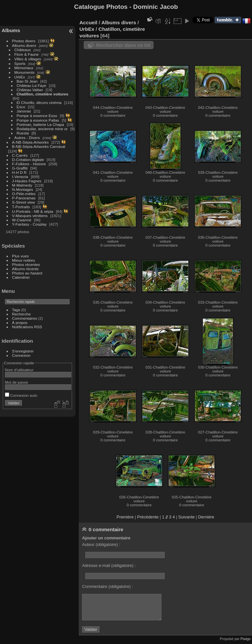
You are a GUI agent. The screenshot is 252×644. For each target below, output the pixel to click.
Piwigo (246, 639)
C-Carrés (20, 155)
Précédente (148, 517)
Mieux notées (24, 260)
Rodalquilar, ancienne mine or (42, 129)
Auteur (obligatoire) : (101, 544)
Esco (21, 107)
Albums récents (25, 269)
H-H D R (19, 172)
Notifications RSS (27, 327)
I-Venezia (20, 177)
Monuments (24, 72)
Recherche (21, 314)
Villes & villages (28, 59)
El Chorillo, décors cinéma (39, 102)
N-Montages (23, 189)
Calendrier (21, 277)
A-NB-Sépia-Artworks (31, 142)
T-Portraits (21, 207)
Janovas (24, 111)
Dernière (206, 517)
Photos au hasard (27, 273)
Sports (20, 63)
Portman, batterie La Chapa (41, 124)
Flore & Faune (27, 54)
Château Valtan (30, 90)
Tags (16, 310)
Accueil (88, 22)
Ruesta (23, 133)
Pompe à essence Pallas (38, 120)
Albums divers (24, 45)
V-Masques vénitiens (30, 216)
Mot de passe (17, 382)
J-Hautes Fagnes (27, 181)
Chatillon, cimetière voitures (43, 94)
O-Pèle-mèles (24, 194)
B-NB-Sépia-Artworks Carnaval (39, 146)
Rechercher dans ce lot (123, 45)
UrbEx (20, 77)
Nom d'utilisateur (19, 370)
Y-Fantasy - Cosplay (30, 224)
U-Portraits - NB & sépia (33, 211)
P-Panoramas (24, 198)
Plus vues (21, 256)
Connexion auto (21, 395)
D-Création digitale (28, 160)
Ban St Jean (27, 81)
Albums (11, 30)
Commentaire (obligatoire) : (107, 586)
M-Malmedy (22, 185)
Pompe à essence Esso (37, 116)
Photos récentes (26, 264)
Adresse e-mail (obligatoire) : (109, 565)
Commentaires (25, 318)
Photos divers (24, 41)
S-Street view (24, 202)
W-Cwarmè (22, 220)
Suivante (186, 517)
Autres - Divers (27, 138)
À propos (20, 322)
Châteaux (23, 50)
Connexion (21, 355)
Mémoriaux (24, 68)
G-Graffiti (20, 168)
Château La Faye (31, 85)
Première (125, 517)
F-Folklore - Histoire (29, 164)
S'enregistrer (23, 351)
